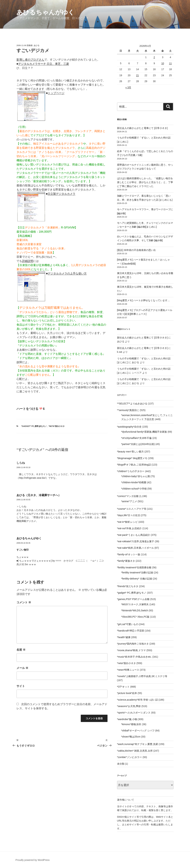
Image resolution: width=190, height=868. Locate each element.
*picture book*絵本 (127, 693)
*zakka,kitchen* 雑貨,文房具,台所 (135, 751)
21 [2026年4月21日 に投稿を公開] (138, 75)
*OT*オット (123, 687)
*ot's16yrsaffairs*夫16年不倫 (137, 438)
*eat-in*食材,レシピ (127, 522)
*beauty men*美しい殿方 (130, 452)
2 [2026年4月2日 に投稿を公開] (154, 57)
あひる (37, 45)
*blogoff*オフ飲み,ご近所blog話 (134, 465)
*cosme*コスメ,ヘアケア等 (132, 509)
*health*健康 (124, 637)
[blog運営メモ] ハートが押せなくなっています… (143, 300)
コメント (24, 602)
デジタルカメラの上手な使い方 (67, 273)
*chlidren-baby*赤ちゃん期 (136, 476)
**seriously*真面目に (128, 410)
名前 (21, 650)
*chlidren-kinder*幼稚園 (134, 482)
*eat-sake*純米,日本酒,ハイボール (135, 548)
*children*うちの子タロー (131, 471)
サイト (21, 686)
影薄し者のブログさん (30, 60)
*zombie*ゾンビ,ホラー (130, 757)
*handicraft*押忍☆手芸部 (131, 631)
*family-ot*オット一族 (129, 554)
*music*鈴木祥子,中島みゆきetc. (134, 657)
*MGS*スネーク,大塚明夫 (135, 604)
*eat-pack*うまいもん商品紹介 (134, 535)
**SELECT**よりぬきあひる (132, 404)
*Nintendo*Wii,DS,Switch (135, 610)
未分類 (121, 764)
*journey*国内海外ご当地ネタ (133, 644)
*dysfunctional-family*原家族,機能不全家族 (144, 432)
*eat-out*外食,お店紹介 (129, 528)
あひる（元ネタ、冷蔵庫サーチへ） (39, 495)
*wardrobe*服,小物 (127, 719)
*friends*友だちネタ (128, 586)
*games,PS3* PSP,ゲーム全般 (133, 599)
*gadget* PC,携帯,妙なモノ (34, 426)
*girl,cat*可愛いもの (128, 624)
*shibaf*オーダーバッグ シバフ (138, 731)
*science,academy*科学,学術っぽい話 (137, 700)
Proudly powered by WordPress (33, 860)
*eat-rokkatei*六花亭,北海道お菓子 (136, 541)
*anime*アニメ (129, 501)
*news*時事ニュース (128, 670)
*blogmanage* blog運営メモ (132, 458)
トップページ (56, 93)
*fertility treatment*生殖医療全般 (134, 567)
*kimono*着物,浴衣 (131, 724)
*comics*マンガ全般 (128, 496)
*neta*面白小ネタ (57, 426)
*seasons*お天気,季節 (129, 706)
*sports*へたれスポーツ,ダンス (134, 713)
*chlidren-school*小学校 (134, 489)
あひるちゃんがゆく (45, 12)
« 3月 (128, 87)
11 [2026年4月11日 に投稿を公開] (170, 63)
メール (22, 668)
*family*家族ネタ (126, 561)
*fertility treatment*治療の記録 (137, 573)
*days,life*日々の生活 (129, 515)
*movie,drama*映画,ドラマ (131, 650)
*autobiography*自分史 (129, 427)
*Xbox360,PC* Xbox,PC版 (135, 617)
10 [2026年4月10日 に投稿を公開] (163, 63)
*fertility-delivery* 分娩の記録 (137, 579)
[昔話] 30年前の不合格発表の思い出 (136, 250)
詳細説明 (28, 261)
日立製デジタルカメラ (61, 194)
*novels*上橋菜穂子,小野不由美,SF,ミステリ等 (142, 676)
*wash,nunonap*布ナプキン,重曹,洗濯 (138, 744)
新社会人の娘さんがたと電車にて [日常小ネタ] (142, 128)
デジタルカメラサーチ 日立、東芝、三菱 (44, 64)
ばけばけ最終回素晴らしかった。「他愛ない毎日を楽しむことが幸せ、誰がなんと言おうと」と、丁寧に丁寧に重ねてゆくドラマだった (145, 182)
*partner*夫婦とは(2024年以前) (138, 444)
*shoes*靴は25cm (131, 737)
